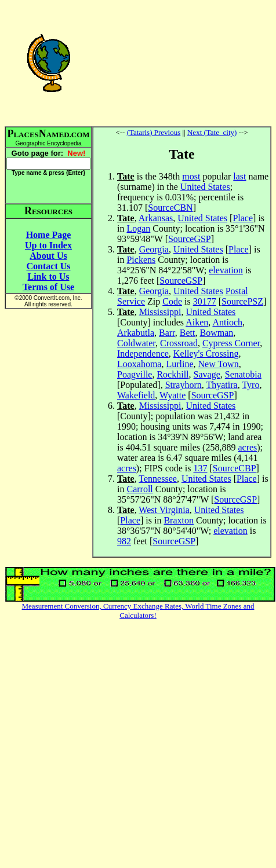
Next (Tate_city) (212, 132)
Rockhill (173, 374)
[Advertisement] (182, 63)
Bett (188, 333)
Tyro (250, 385)
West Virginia (164, 510)
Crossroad (179, 343)
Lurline (179, 364)
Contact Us (49, 266)
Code (172, 301)
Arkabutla (136, 333)
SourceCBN (170, 208)
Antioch (227, 322)
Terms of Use (48, 287)
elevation (226, 270)
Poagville (135, 374)
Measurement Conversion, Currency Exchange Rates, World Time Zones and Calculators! (138, 611)
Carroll (139, 489)
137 (201, 468)
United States (205, 187)
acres (247, 447)
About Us (48, 256)
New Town (219, 364)
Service (131, 301)
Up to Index (48, 245)
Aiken (197, 322)
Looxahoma (139, 364)
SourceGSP (190, 239)
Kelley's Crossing (206, 354)
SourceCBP (235, 468)
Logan (138, 228)
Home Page (49, 235)
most (191, 176)
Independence (143, 354)
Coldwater (136, 343)
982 (124, 541)
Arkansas (156, 218)
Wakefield (136, 395)
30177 (205, 301)
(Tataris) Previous (154, 132)
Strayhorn (184, 385)
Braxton (179, 520)
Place (243, 218)
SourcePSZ (242, 301)
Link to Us (48, 276)
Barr (167, 333)
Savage (207, 374)
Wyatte (173, 395)
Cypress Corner (231, 343)
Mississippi (160, 312)
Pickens (141, 260)
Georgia (154, 249)
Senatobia (243, 374)
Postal (237, 291)
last (239, 176)
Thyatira (221, 385)
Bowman (216, 333)
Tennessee (158, 479)
